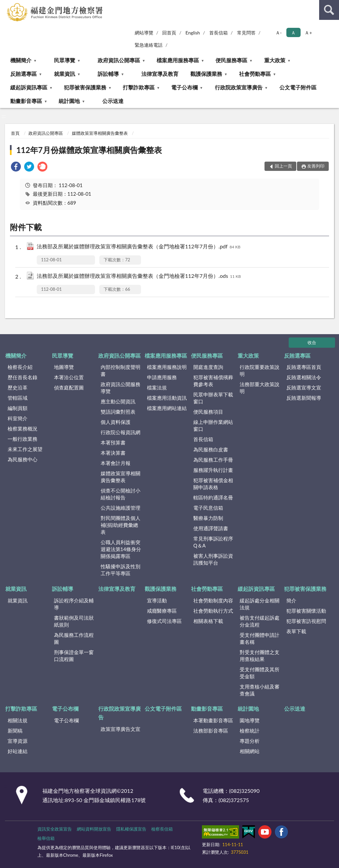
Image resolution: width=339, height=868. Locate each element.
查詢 (329, 10)
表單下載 (296, 631)
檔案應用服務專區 (178, 60)
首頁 (15, 133)
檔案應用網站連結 (167, 408)
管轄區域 (18, 398)
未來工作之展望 (25, 449)
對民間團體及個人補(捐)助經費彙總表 (121, 525)
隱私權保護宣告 (131, 829)
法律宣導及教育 (160, 74)
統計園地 (69, 101)
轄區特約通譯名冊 (213, 497)
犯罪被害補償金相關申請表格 (213, 484)
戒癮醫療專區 (162, 611)
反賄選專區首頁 (304, 367)
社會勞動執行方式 (213, 611)
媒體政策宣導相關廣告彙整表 (100, 133)
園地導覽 (250, 720)
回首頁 (169, 33)
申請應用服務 (162, 377)
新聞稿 (15, 731)
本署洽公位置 (69, 377)
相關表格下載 (208, 621)
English (193, 33)
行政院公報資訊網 (121, 432)
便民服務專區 (231, 60)
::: (6, 6)
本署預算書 (113, 442)
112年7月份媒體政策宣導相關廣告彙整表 (89, 150)
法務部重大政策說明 (260, 388)
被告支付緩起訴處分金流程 (260, 621)
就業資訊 (65, 74)
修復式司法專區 (164, 621)
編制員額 (18, 408)
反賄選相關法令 (304, 377)
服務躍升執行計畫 (213, 470)
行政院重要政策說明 (260, 370)
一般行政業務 (23, 439)
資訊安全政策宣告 (55, 829)
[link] (16, 167)
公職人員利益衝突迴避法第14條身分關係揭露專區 (121, 549)
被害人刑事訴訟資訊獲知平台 (213, 559)
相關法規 (18, 720)
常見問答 (246, 33)
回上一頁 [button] (283, 166)
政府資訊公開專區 (119, 60)
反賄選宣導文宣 (304, 387)
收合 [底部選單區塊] (312, 342)
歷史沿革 (18, 387)
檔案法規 (157, 387)
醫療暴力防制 (208, 518)
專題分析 (250, 741)
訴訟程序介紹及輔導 (74, 604)
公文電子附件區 (298, 87)
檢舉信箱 (46, 838)
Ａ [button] (293, 33)
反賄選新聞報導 (304, 398)
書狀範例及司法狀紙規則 (74, 621)
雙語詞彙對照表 (118, 412)
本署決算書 (113, 453)
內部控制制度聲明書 (121, 370)
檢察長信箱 (162, 829)
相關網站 (250, 751)
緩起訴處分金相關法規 (260, 604)
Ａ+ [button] (308, 33)
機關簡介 (21, 60)
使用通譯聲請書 (211, 528)
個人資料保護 (116, 422)
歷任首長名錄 (23, 377)
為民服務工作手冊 (213, 460)
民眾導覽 (65, 60)
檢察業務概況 (23, 429)
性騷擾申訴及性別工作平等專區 (121, 570)
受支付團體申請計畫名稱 (260, 638)
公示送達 (113, 101)
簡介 (291, 600)
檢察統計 (250, 731)
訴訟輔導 (108, 74)
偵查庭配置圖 (69, 387)
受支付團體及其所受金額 (260, 673)
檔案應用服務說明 (167, 367)
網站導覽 (144, 33)
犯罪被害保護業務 (85, 87)
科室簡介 (18, 418)
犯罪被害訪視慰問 (306, 621)
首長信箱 (218, 33)
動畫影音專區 (26, 101)
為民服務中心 (23, 459)
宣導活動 (157, 600)
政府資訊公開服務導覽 (121, 388)
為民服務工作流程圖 (74, 638)
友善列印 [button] (316, 166)
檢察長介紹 (20, 367)
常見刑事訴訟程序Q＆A (213, 542)
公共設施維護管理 (121, 508)
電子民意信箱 (208, 508)
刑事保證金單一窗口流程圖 (74, 656)
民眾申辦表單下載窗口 (213, 398)
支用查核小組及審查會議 (260, 690)
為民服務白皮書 (211, 449)
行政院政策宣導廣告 (239, 87)
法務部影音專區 (211, 731)
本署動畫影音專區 (213, 720)
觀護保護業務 (206, 74)
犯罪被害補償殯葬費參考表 (213, 381)
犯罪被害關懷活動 (306, 611)
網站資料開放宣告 (94, 829)
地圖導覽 (64, 367)
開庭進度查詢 (208, 367)
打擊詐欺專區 (139, 87)
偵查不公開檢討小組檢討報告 (121, 494)
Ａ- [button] (279, 33)
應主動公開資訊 (118, 401)
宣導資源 (18, 741)
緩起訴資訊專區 (29, 87)
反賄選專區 (24, 74)
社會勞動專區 (255, 74)
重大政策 (275, 60)
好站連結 (18, 751)
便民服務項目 (208, 412)
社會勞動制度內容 (213, 600)
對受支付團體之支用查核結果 (260, 656)
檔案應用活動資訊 (167, 398)
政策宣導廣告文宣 (121, 729)
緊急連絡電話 (149, 45)
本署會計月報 (116, 463)
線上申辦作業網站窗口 (213, 425)
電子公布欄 (184, 87)
